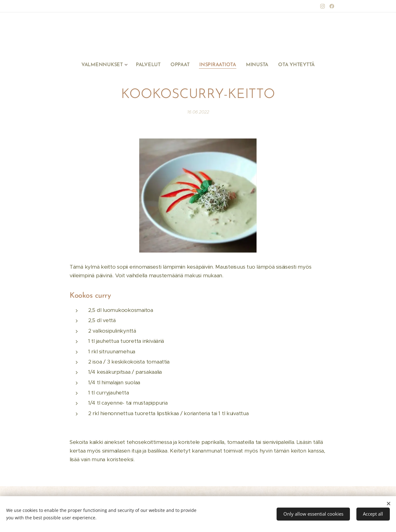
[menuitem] (108, 65)
